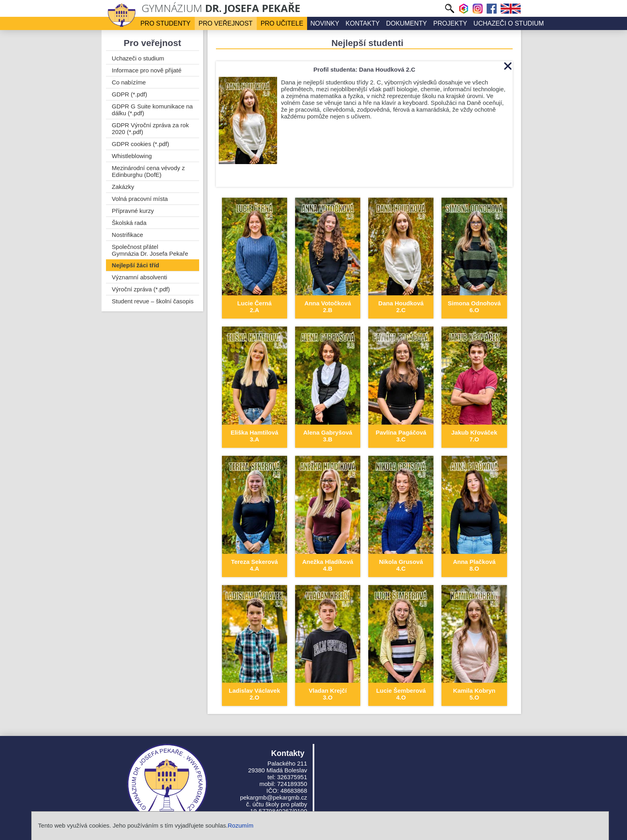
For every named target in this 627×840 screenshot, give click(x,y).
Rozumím (240, 825)
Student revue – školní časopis (153, 301)
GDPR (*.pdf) (130, 94)
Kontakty (362, 23)
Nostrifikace (128, 235)
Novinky (325, 23)
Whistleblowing (132, 156)
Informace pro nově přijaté (147, 70)
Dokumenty (406, 23)
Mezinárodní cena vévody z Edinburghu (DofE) (149, 171)
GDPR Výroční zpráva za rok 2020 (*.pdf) (151, 128)
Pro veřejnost (226, 23)
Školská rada (129, 223)
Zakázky (123, 187)
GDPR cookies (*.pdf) (141, 144)
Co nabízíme (129, 82)
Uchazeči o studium (509, 23)
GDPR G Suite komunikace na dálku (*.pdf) (153, 110)
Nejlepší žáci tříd (136, 265)
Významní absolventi (140, 277)
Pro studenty (165, 23)
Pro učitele (282, 23)
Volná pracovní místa (140, 199)
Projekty (450, 23)
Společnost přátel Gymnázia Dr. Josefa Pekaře (150, 250)
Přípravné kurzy (133, 211)
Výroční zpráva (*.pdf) (141, 289)
